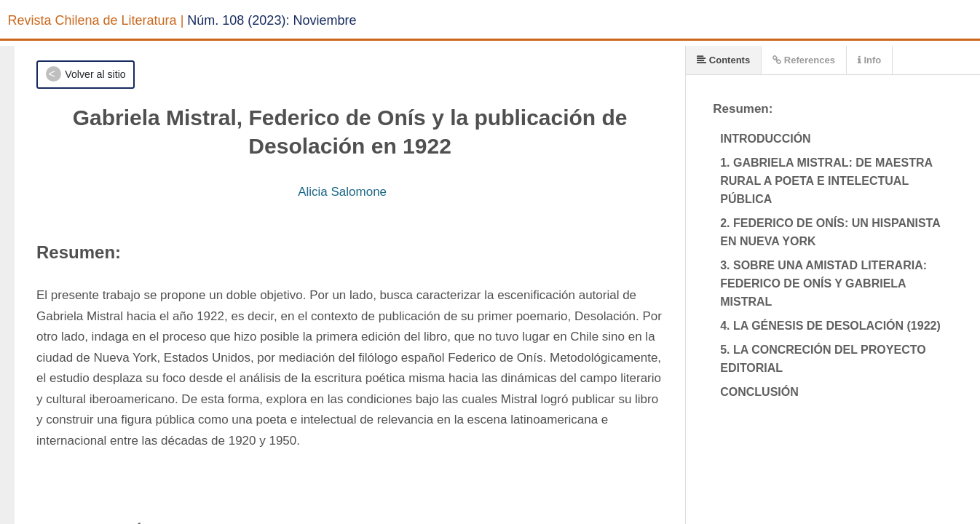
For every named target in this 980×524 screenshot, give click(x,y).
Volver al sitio (95, 74)
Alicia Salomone (342, 192)
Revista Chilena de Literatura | (96, 20)
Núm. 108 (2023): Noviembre (272, 20)
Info (869, 60)
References (804, 60)
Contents (723, 60)
